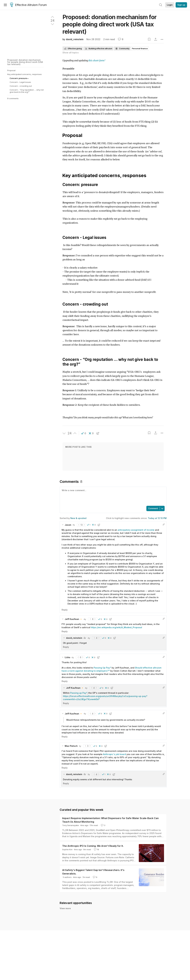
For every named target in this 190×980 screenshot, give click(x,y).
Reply (65, 610)
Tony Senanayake (71, 825)
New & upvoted (78, 518)
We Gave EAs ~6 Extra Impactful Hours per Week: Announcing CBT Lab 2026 (112, 928)
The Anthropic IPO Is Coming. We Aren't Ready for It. (93, 846)
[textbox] (113, 496)
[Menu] (5, 5)
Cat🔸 (70, 932)
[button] (84, 433)
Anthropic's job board (114, 754)
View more (65, 937)
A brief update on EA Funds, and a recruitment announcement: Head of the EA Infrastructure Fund (125, 910)
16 (96, 849)
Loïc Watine (73, 913)
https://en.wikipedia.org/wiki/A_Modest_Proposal (116, 627)
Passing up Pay (78, 693)
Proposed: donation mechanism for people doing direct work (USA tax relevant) (25, 62)
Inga (76, 932)
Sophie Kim (67, 849)
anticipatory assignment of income (136, 530)
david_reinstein (75, 39)
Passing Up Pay (102, 668)
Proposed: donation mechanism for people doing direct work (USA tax (109, 24)
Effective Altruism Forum (28, 5)
